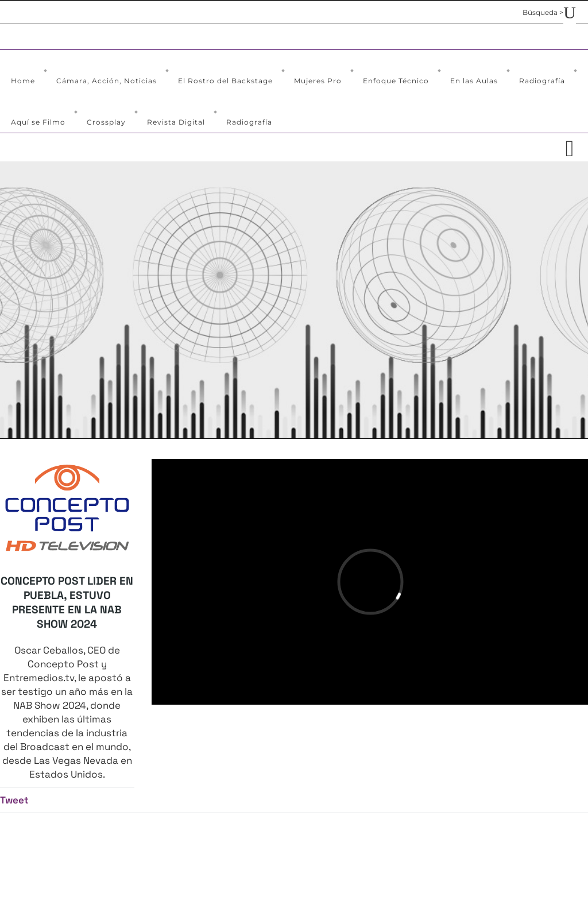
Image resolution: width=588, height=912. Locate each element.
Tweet (14, 800)
